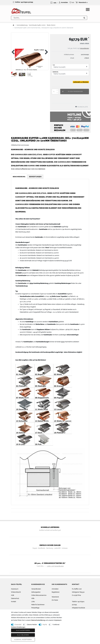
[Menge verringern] (57, 93)
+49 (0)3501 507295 (27, 2)
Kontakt (13, 602)
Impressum (15, 589)
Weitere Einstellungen (18, 627)
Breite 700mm (51, 25)
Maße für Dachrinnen (38, 605)
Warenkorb (55, 597)
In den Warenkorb (72, 92)
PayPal (45, 625)
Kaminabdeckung (22, 25)
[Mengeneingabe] (54, 92)
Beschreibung (19, 177)
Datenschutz (15, 598)
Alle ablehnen (23, 635)
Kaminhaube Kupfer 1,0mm (37, 25)
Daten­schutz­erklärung (38, 620)
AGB (13, 595)
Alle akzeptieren (23, 630)
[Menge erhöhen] (57, 90)
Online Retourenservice (39, 595)
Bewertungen (35, 177)
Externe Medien (32, 625)
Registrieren (56, 592)
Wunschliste (82, 107)
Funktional (56, 625)
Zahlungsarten (36, 592)
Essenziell (18, 625)
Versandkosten (85, 48)
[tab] (19, 177)
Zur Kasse (55, 600)
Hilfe (33, 598)
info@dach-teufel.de (78, 608)
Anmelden (55, 589)
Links (33, 602)
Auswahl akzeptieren (23, 640)
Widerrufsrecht (16, 592)
